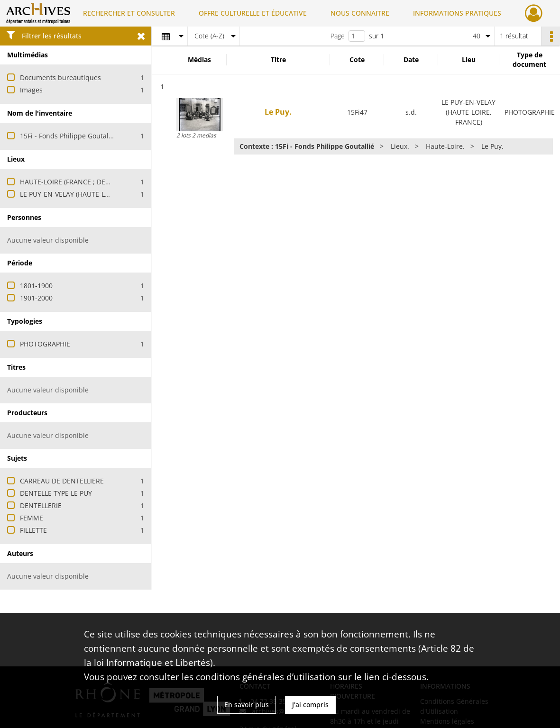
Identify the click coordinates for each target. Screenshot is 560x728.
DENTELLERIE (41, 505)
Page (338, 36)
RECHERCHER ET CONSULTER (129, 13)
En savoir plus (247, 705)
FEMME (32, 518)
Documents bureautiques (60, 77)
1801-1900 (36, 286)
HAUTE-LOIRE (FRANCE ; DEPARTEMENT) (83, 182)
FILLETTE (33, 530)
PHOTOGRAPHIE (45, 344)
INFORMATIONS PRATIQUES (457, 13)
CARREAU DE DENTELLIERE (62, 481)
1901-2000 (36, 298)
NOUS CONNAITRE (360, 13)
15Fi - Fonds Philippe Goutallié (68, 136)
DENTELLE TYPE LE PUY (56, 493)
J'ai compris (310, 705)
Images (31, 90)
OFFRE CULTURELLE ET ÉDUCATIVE (253, 13)
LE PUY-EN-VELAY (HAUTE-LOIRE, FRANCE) (85, 194)
